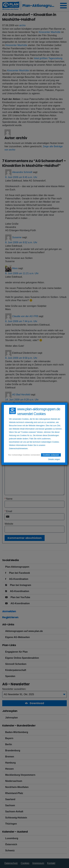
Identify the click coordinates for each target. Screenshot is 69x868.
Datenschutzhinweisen (18, 449)
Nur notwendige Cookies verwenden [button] (24, 455)
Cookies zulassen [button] (51, 455)
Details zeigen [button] (54, 459)
